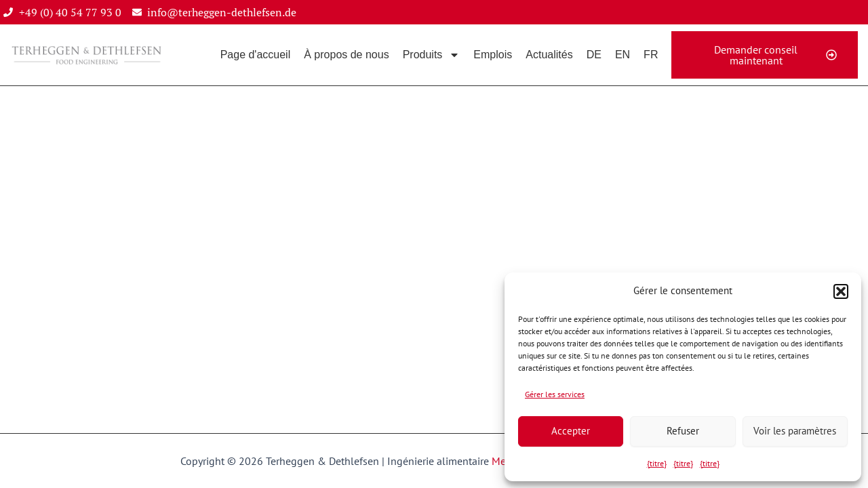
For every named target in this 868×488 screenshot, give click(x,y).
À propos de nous (346, 55)
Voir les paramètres (795, 431)
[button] (841, 291)
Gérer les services (555, 394)
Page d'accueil (256, 55)
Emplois (493, 55)
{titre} (657, 463)
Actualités (549, 55)
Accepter (571, 431)
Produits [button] (432, 55)
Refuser (683, 431)
